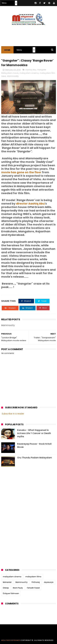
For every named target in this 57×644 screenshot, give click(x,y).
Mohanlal (7, 582)
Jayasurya (49, 582)
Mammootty (13, 76)
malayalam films (33, 577)
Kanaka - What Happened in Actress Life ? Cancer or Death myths (34, 433)
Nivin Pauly (18, 588)
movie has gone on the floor (21, 172)
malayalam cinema (29, 73)
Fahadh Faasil (33, 588)
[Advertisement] (24, 517)
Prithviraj (36, 582)
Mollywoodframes (11, 640)
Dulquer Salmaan (11, 593)
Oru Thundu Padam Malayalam (35, 458)
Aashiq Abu (31, 70)
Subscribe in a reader (13, 414)
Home (7, 50)
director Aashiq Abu (30, 204)
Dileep (6, 588)
